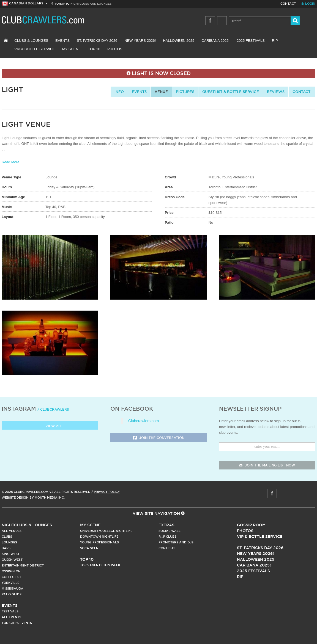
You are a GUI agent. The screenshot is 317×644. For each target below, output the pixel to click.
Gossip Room (251, 525)
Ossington (11, 571)
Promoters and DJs (176, 542)
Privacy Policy (107, 492)
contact (301, 92)
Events (62, 41)
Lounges (9, 542)
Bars (6, 548)
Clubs (7, 537)
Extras (166, 525)
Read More (10, 162)
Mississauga (13, 588)
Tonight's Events (17, 623)
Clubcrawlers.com (144, 421)
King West (11, 554)
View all (50, 426)
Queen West (12, 560)
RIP (275, 41)
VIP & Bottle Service (35, 49)
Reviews (276, 92)
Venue (161, 92)
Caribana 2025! (215, 41)
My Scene (72, 49)
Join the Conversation (159, 438)
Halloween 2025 (179, 41)
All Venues (12, 531)
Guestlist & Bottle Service (231, 92)
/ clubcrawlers (53, 409)
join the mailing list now (267, 465)
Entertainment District (23, 565)
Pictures (185, 92)
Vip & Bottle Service (260, 537)
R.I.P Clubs (167, 537)
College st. (12, 577)
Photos (115, 49)
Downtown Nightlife (99, 537)
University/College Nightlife (106, 531)
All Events (11, 617)
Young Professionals (99, 542)
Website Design (15, 497)
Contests (167, 548)
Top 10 (94, 49)
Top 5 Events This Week (100, 565)
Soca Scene (90, 548)
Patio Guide (12, 594)
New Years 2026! (140, 41)
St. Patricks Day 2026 (97, 41)
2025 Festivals (251, 41)
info (119, 92)
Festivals (10, 611)
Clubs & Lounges (31, 41)
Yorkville (10, 583)
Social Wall (170, 531)
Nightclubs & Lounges (27, 525)
